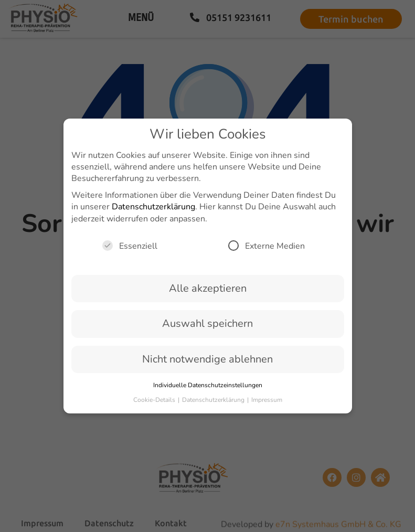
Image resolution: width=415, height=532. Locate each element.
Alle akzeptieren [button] (208, 293)
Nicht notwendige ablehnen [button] (207, 364)
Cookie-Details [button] (155, 405)
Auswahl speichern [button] (207, 329)
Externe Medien (267, 251)
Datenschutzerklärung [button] (214, 405)
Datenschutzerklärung (153, 212)
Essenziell (130, 251)
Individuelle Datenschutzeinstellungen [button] (208, 390)
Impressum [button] (267, 405)
